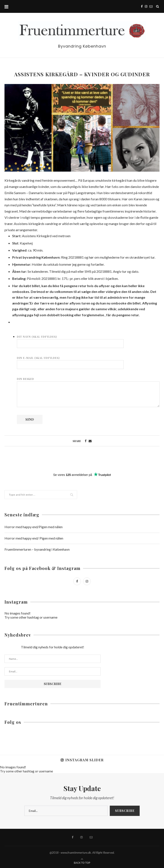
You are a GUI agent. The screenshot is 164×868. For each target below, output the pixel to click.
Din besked (88, 381)
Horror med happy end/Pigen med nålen (34, 527)
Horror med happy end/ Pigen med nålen (34, 538)
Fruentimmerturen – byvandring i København (37, 549)
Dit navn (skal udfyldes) (70, 340)
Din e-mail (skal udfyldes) (70, 361)
